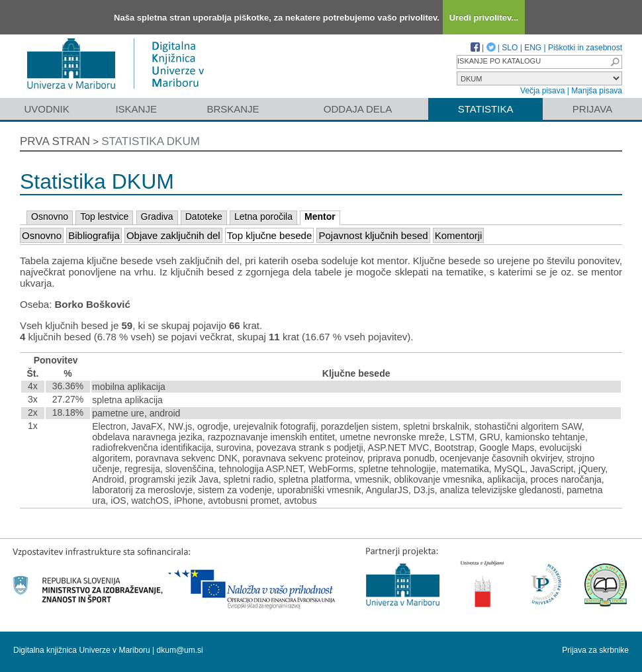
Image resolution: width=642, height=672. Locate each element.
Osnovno (50, 216)
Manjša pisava (597, 91)
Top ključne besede (269, 235)
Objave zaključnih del (173, 235)
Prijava (592, 109)
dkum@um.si (180, 650)
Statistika (486, 109)
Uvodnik (46, 109)
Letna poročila (263, 216)
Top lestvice (104, 216)
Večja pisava (542, 91)
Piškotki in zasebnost (585, 48)
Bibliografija (94, 235)
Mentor (320, 216)
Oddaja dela (358, 109)
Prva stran (55, 141)
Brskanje (233, 109)
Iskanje (136, 109)
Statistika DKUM (151, 141)
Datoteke (204, 216)
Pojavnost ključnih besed (373, 235)
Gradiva (157, 216)
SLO (510, 48)
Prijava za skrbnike (595, 650)
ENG (533, 48)
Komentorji (459, 235)
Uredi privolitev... (484, 18)
